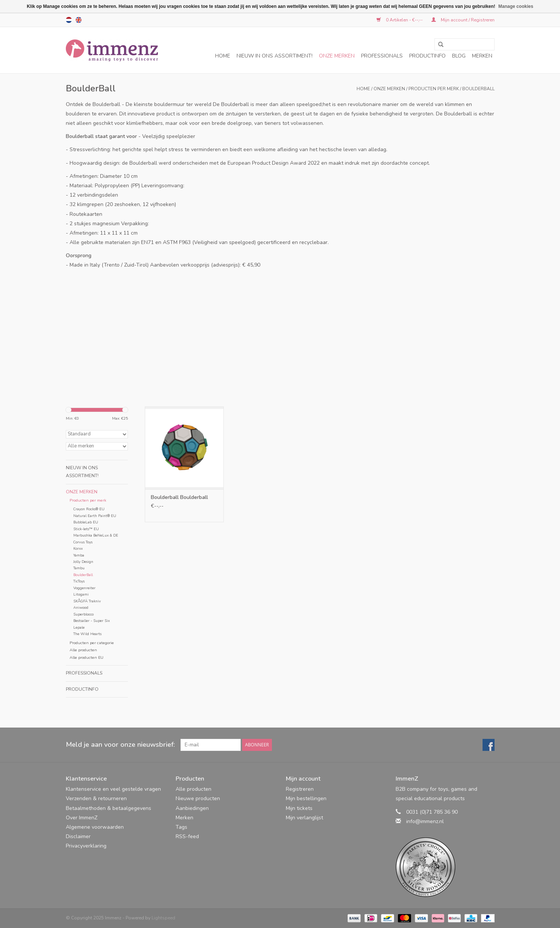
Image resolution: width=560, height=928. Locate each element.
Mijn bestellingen (306, 798)
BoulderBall (478, 89)
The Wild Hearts (87, 634)
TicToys (79, 581)
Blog (459, 56)
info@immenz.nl (425, 821)
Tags (181, 827)
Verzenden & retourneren (96, 798)
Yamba (79, 555)
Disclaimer (78, 836)
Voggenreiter (84, 588)
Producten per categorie (92, 643)
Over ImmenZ (82, 818)
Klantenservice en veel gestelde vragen (113, 789)
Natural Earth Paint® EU (95, 516)
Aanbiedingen (192, 808)
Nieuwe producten (198, 798)
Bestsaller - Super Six (92, 621)
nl (69, 20)
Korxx (78, 548)
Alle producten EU (87, 657)
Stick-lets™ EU (86, 529)
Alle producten (83, 650)
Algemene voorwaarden (95, 827)
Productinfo (427, 56)
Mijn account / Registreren (463, 20)
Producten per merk (434, 89)
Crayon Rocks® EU (89, 509)
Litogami (81, 594)
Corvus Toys (83, 542)
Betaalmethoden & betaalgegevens (109, 808)
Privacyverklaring (86, 846)
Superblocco (83, 614)
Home (223, 56)
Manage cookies (516, 6)
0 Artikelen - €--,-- (400, 20)
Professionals (382, 56)
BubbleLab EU (86, 522)
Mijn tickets (299, 808)
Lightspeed (163, 918)
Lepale (79, 627)
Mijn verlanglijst (304, 818)
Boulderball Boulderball (179, 497)
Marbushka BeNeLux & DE (96, 535)
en (79, 20)
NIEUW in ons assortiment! (275, 56)
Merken (482, 56)
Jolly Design (83, 562)
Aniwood (81, 607)
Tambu (79, 568)
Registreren (300, 789)
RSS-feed (187, 836)
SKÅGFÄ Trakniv (87, 601)
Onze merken (337, 56)
